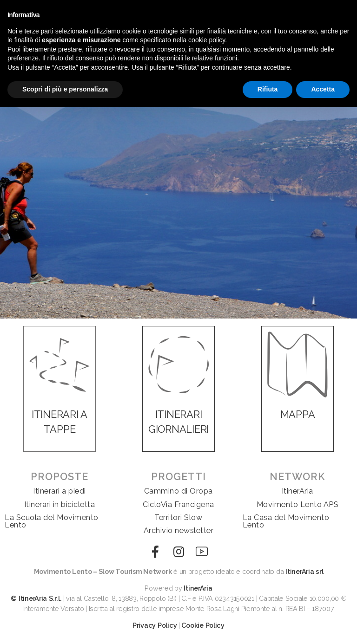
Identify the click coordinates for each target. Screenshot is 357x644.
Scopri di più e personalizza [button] (65, 89)
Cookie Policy (203, 625)
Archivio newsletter (179, 530)
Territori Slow (178, 517)
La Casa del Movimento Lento (286, 521)
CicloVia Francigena (178, 504)
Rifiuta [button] (268, 89)
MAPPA (298, 414)
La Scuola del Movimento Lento (52, 521)
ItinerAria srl (304, 571)
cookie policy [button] (207, 40)
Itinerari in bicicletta (60, 504)
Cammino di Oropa (178, 491)
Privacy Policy (155, 625)
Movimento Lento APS (298, 504)
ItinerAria (297, 491)
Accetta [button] (323, 89)
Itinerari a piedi (59, 491)
